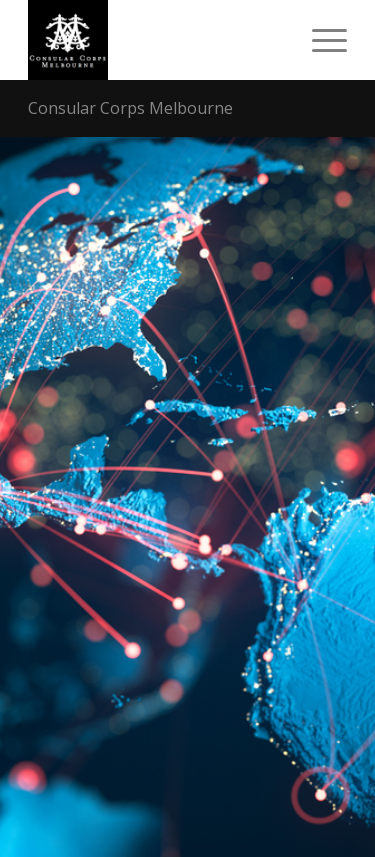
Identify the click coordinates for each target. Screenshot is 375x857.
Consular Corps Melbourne (130, 108)
